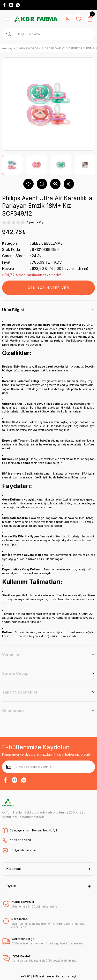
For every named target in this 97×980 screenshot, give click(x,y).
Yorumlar (11, 655)
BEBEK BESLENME (47, 243)
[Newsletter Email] (48, 767)
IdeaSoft (25, 976)
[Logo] (36, 19)
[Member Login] (67, 19)
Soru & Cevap (15, 673)
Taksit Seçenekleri (20, 692)
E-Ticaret (38, 976)
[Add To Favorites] (28, 184)
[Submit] (9, 767)
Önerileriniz (13, 711)
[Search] (48, 34)
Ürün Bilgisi (13, 310)
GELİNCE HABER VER (48, 288)
